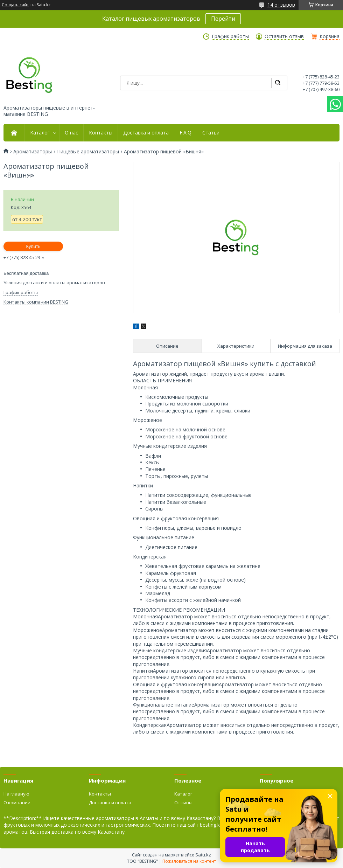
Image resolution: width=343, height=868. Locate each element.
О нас (71, 133)
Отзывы (183, 803)
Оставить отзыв (284, 36)
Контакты (101, 133)
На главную (16, 794)
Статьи (211, 133)
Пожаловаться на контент (189, 861)
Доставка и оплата (146, 133)
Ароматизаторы (33, 152)
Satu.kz (203, 855)
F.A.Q (185, 133)
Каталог (40, 133)
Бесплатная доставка (26, 273)
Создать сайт (15, 5)
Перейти (223, 19)
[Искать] (278, 83)
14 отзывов (281, 5)
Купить (33, 246)
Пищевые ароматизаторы (88, 152)
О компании (17, 803)
